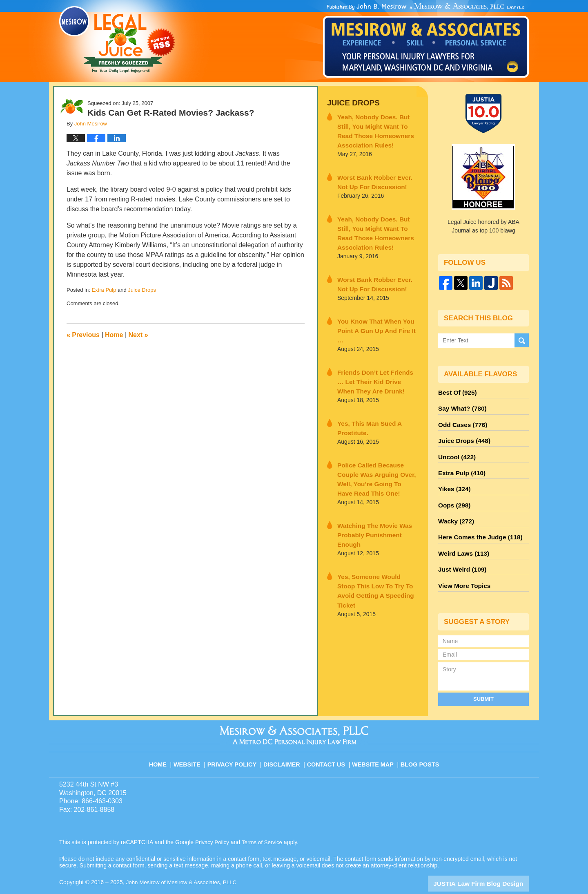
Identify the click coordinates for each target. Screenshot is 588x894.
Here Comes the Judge (477, 524)
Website (194, 742)
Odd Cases (461, 421)
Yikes (453, 480)
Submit (483, 681)
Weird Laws (461, 539)
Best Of (456, 392)
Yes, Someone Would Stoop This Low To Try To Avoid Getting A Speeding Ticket (373, 536)
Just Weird (460, 554)
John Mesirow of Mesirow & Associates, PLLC (184, 864)
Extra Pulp (104, 290)
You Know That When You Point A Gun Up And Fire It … (374, 314)
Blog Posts (419, 742)
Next (138, 335)
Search (522, 341)
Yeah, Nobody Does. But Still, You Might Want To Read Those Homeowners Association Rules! (377, 128)
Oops (453, 495)
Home (114, 335)
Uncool (455, 451)
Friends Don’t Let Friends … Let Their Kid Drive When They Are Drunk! (376, 358)
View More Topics (462, 568)
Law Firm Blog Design (490, 865)
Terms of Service (265, 824)
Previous (83, 335)
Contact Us (329, 742)
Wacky (454, 510)
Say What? (460, 407)
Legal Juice (117, 40)
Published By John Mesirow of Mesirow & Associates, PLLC (426, 40)
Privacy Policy (237, 742)
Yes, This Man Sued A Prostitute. (365, 403)
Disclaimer (285, 742)
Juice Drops (142, 290)
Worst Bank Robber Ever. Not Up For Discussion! (375, 177)
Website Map (374, 742)
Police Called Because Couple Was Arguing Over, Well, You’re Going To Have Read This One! (377, 447)
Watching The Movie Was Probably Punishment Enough (375, 491)
